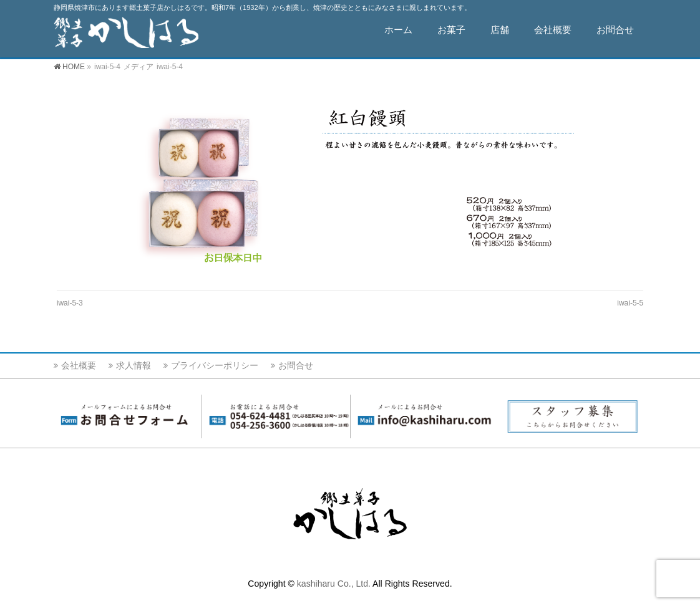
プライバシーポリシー (215, 367)
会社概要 (79, 367)
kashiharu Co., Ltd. (334, 585)
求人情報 (134, 367)
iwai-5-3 (70, 303)
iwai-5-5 (630, 303)
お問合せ (296, 367)
